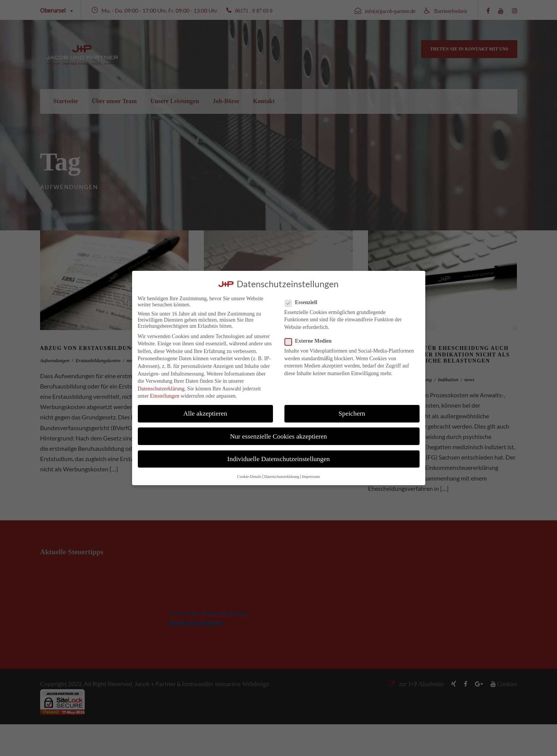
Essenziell (304, 303)
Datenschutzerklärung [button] (282, 477)
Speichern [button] (352, 413)
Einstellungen (165, 396)
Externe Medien (311, 341)
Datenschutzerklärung (161, 389)
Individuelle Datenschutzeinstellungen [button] (278, 459)
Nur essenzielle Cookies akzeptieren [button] (278, 436)
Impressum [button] (311, 477)
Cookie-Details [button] (249, 477)
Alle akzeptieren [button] (205, 413)
